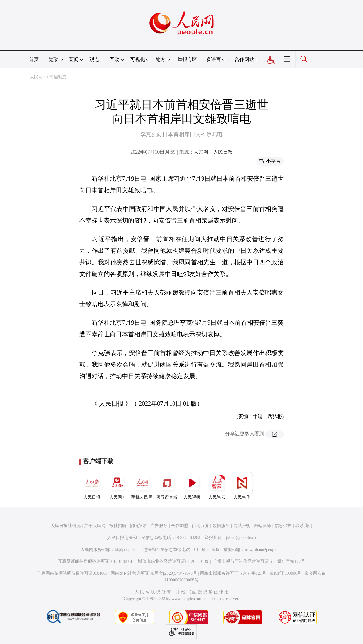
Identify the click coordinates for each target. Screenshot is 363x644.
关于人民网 (95, 526)
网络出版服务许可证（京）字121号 (233, 573)
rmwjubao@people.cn (264, 550)
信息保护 (283, 526)
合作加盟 (180, 526)
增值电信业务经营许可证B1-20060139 (173, 561)
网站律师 (262, 526)
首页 (34, 59)
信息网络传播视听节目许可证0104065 (72, 573)
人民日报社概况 (66, 526)
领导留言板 (167, 486)
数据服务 (221, 526)
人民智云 (217, 486)
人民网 (36, 77)
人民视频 (192, 486)
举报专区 (187, 59)
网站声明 (242, 526)
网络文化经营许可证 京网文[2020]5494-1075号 (154, 573)
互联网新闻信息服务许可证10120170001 (95, 561)
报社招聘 (118, 526)
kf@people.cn (127, 550)
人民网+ (117, 486)
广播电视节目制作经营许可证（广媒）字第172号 (259, 561)
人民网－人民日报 (213, 152)
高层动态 (58, 77)
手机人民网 (142, 486)
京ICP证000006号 (286, 573)
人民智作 (242, 486)
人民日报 (92, 486)
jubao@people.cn (241, 538)
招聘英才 (138, 526)
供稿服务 (200, 526)
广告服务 (159, 526)
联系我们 (304, 526)
